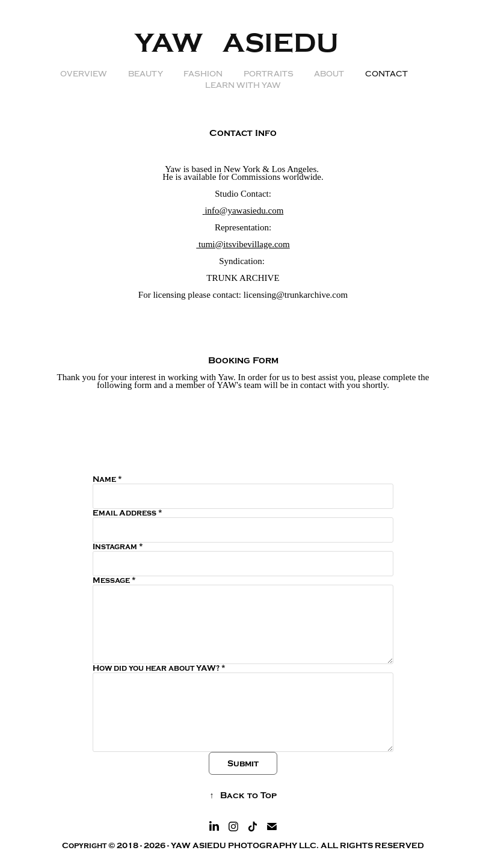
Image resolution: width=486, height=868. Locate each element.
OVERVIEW (84, 74)
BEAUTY (146, 74)
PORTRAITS (269, 74)
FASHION (203, 74)
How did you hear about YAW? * (159, 668)
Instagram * (118, 547)
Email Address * (128, 513)
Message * (114, 580)
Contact (386, 74)
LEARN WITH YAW (243, 85)
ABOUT (329, 74)
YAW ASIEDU (243, 43)
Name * (107, 479)
